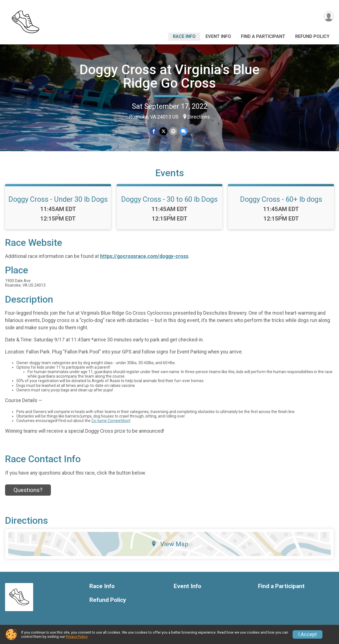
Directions (199, 117)
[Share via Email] (173, 131)
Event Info (218, 36)
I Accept (308, 634)
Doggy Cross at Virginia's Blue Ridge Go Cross (169, 76)
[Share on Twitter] (163, 131)
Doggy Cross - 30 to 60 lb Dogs (169, 199)
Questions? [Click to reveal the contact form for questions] (28, 490)
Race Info (184, 36)
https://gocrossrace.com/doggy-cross (144, 256)
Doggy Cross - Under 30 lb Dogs (58, 199)
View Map (170, 544)
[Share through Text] (183, 131)
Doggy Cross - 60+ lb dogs (281, 199)
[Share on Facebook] (154, 131)
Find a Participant (263, 36)
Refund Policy (312, 36)
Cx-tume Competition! (111, 421)
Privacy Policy (76, 637)
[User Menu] (329, 16)
